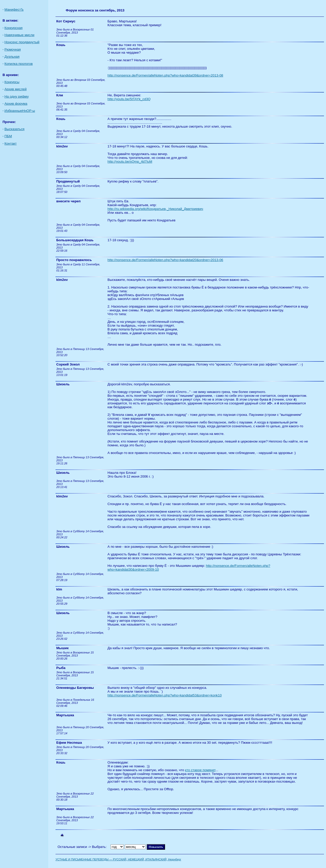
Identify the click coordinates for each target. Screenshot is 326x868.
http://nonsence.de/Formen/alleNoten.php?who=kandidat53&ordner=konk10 (165, 695)
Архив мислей (15, 89)
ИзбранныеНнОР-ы (20, 111)
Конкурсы (12, 82)
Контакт (10, 143)
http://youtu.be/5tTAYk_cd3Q (129, 99)
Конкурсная (13, 28)
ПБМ (8, 136)
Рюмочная (12, 49)
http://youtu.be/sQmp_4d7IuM (130, 162)
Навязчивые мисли (19, 35)
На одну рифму (16, 96)
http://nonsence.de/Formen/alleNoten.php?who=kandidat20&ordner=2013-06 (165, 260)
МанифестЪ (14, 10)
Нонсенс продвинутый (22, 42)
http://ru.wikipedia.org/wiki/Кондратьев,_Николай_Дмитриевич (155, 209)
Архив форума (16, 104)
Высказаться (14, 129)
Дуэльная (12, 57)
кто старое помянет (200, 770)
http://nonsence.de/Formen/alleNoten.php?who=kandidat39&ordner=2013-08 (165, 75)
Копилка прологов (18, 64)
